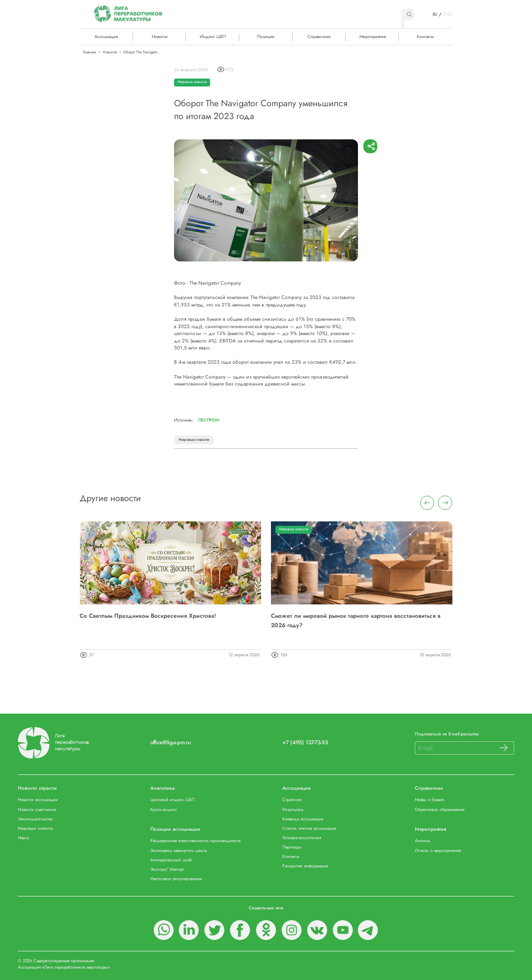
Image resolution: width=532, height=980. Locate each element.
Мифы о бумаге (430, 800)
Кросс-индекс (164, 810)
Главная (89, 52)
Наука (23, 838)
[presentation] (427, 503)
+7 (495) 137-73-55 (305, 743)
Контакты (425, 36)
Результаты (293, 810)
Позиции (266, 36)
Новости (160, 36)
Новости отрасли (37, 788)
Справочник (319, 36)
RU (435, 14)
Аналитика (162, 788)
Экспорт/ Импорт (167, 870)
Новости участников (37, 810)
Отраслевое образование (440, 810)
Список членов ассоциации (309, 829)
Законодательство (35, 819)
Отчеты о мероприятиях (438, 851)
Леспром (209, 420)
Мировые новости (192, 82)
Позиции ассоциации (175, 830)
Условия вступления (302, 838)
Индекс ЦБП (213, 36)
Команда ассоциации (303, 819)
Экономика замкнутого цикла (178, 851)
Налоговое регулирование (176, 879)
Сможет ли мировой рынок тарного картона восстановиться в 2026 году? (356, 620)
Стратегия (292, 800)
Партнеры (292, 847)
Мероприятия (373, 36)
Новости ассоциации (38, 800)
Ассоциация (296, 788)
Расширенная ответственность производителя (195, 841)
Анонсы (422, 841)
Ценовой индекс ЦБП (172, 800)
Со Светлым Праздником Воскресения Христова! (148, 616)
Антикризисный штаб (171, 860)
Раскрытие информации (305, 866)
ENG (448, 14)
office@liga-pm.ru (171, 743)
